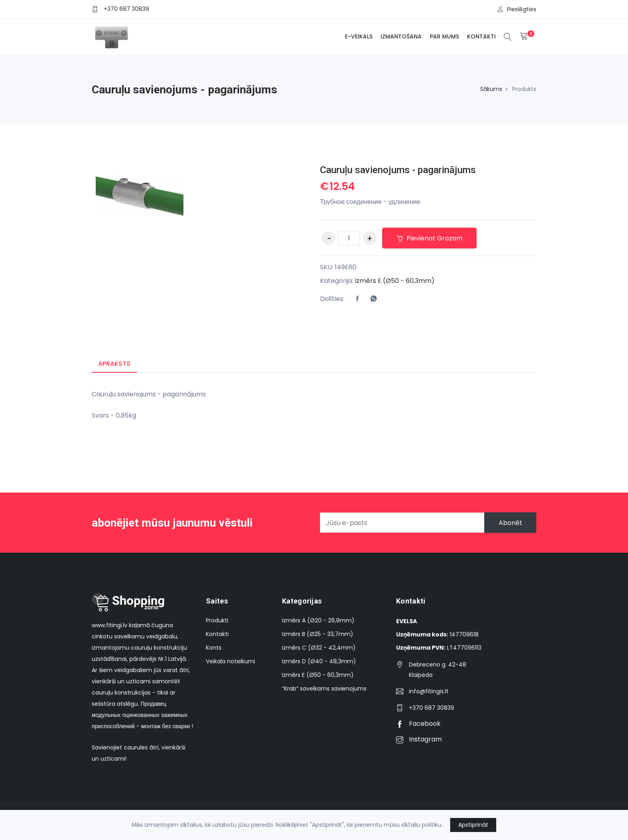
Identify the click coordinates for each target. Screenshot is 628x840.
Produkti (217, 620)
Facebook (418, 724)
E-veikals (359, 36)
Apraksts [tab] (114, 364)
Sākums (491, 89)
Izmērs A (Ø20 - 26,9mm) (318, 620)
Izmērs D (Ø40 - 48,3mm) (319, 661)
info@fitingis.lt (429, 691)
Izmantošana (401, 36)
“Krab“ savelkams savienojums (324, 689)
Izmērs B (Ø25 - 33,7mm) (318, 634)
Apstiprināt (473, 825)
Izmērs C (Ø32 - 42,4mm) (319, 648)
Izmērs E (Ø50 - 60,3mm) (395, 281)
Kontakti (481, 36)
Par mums (444, 36)
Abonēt (510, 523)
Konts (214, 648)
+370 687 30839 (126, 9)
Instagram (419, 739)
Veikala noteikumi (230, 661)
